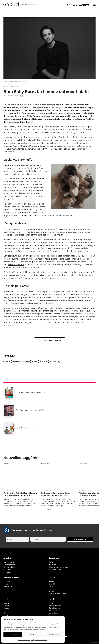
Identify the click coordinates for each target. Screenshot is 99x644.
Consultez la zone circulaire (26, 428)
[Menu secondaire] (94, 6)
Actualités (45, 464)
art (7, 362)
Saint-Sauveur (54, 362)
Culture (6, 464)
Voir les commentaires (50, 341)
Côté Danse (26, 122)
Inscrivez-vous (80, 540)
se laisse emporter (16, 265)
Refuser (33, 635)
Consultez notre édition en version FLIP (31, 393)
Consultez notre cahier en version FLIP (30, 410)
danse (36, 362)
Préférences (53, 635)
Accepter (13, 635)
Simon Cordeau (13, 96)
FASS (89, 119)
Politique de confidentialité (39, 640)
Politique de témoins (24, 640)
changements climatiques (21, 362)
